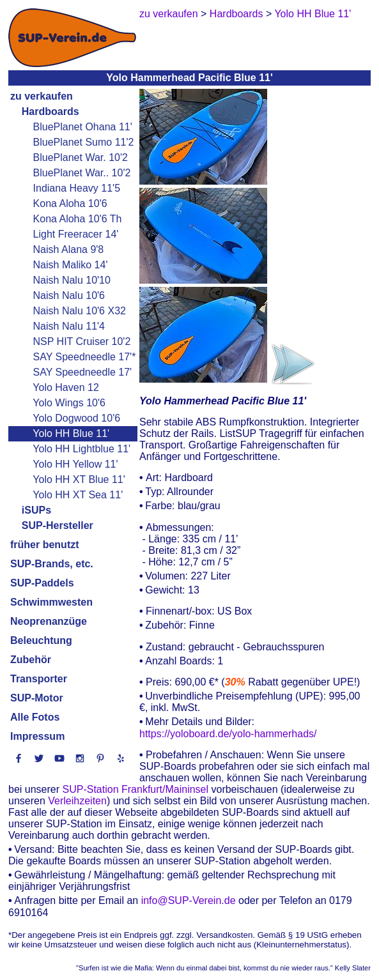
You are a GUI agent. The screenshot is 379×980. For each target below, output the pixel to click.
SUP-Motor (37, 698)
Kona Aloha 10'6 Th (78, 219)
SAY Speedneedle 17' (83, 372)
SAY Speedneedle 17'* (85, 357)
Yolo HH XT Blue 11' (79, 479)
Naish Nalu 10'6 (69, 295)
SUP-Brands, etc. (52, 564)
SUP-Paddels (42, 583)
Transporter (39, 679)
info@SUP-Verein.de (189, 901)
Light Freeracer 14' (76, 234)
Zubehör (31, 660)
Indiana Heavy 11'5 (77, 188)
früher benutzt (45, 545)
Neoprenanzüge (49, 621)
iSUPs (36, 510)
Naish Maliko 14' (71, 265)
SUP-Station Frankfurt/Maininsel (136, 789)
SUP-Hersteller (58, 525)
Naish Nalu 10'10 (72, 280)
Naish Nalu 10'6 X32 (80, 311)
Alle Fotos (35, 717)
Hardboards (50, 111)
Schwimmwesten (51, 602)
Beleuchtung (41, 640)
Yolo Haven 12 (66, 387)
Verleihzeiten (77, 801)
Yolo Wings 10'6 (69, 403)
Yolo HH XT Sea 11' (78, 495)
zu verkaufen (42, 96)
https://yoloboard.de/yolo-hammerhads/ (228, 734)
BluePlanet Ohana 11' (83, 127)
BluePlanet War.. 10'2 (82, 173)
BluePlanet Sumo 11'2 (84, 142)
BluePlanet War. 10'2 (81, 157)
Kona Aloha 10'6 (70, 203)
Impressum (37, 736)
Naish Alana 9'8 (69, 249)
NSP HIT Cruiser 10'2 (82, 341)
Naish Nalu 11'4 (69, 326)
